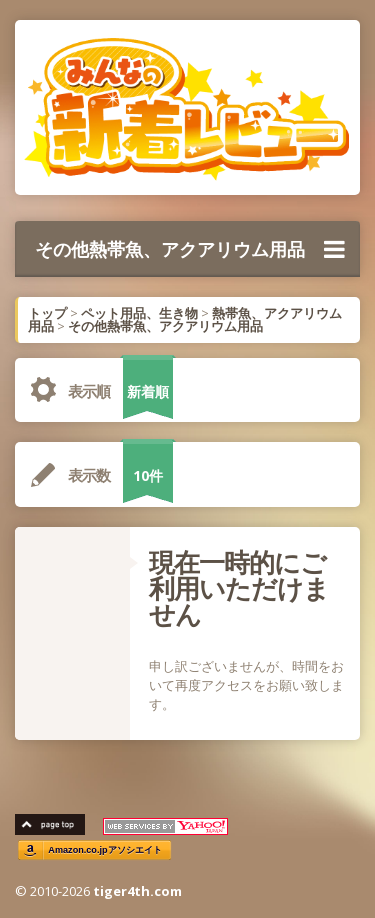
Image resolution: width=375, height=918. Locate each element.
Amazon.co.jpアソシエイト (105, 850)
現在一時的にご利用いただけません (239, 588)
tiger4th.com (137, 891)
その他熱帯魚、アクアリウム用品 (190, 249)
